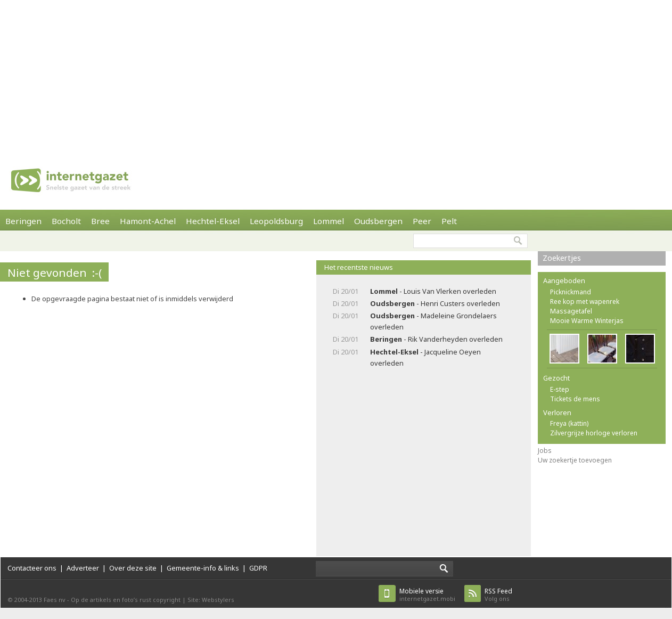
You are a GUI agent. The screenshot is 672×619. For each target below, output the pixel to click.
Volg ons (498, 595)
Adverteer (83, 568)
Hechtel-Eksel (213, 221)
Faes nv (55, 600)
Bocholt (66, 221)
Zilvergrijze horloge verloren (594, 433)
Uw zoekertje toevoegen (575, 460)
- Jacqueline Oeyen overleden (425, 357)
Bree (100, 221)
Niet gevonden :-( (55, 273)
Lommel (329, 221)
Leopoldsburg (276, 221)
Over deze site (133, 568)
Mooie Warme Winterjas (587, 321)
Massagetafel (571, 311)
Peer (422, 221)
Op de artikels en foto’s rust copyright (126, 600)
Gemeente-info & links (203, 568)
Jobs (545, 451)
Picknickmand (571, 292)
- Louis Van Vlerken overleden (433, 291)
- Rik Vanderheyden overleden (436, 339)
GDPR (258, 568)
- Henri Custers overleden (435, 303)
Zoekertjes (562, 258)
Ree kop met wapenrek (585, 302)
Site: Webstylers (211, 600)
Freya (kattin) (569, 423)
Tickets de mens (575, 399)
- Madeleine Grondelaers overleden (433, 321)
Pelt (449, 221)
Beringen (23, 221)
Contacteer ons (32, 568)
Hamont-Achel (148, 221)
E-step (560, 389)
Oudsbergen (378, 221)
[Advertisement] (327, 75)
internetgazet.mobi (427, 595)
